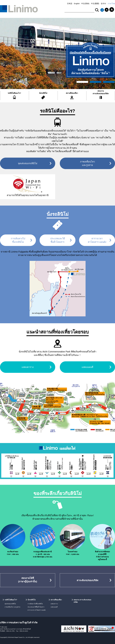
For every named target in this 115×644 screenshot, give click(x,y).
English (77, 3)
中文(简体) (85, 3)
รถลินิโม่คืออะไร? (14, 93)
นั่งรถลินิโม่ (43, 93)
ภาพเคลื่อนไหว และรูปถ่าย (12, 607)
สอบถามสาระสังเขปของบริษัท (101, 92)
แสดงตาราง (28, 367)
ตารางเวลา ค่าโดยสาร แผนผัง (37, 610)
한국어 (103, 3)
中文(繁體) (95, 3)
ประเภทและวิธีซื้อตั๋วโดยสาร (36, 607)
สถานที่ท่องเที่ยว (72, 93)
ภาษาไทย (111, 3)
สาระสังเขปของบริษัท (87, 580)
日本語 (70, 3)
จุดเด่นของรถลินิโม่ (28, 163)
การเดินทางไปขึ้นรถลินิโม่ (35, 604)
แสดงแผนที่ (87, 367)
